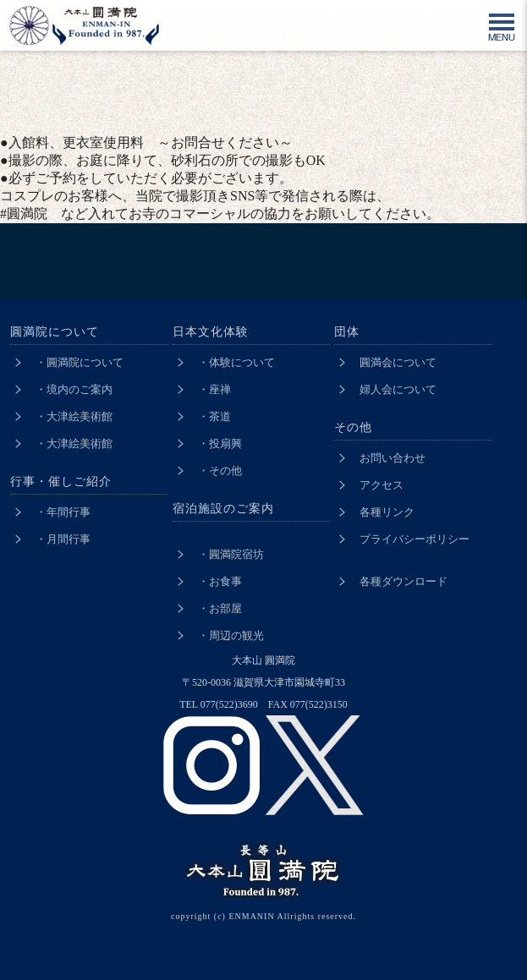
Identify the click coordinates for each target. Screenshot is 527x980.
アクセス (382, 485)
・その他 (220, 471)
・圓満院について (80, 362)
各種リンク (387, 512)
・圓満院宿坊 (231, 554)
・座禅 (214, 389)
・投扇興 (220, 443)
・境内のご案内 (74, 389)
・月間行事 (63, 539)
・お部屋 (220, 608)
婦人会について (398, 389)
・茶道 (214, 416)
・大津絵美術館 (74, 416)
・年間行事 (63, 512)
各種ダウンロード (403, 581)
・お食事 (220, 581)
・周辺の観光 (231, 635)
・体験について (236, 362)
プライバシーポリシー (414, 539)
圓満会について (398, 362)
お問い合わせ (393, 458)
